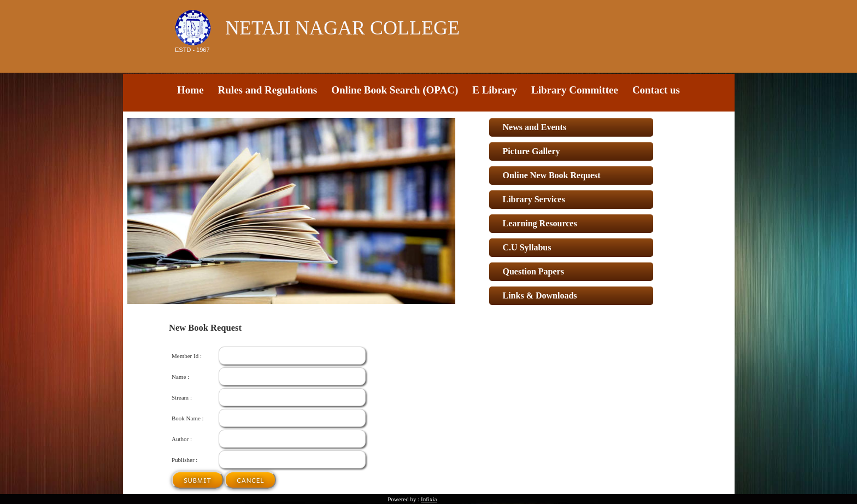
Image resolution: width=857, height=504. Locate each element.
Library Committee (575, 90)
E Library (495, 90)
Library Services (534, 199)
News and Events (535, 127)
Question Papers (533, 271)
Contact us (656, 90)
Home (190, 90)
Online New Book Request (552, 175)
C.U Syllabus (527, 247)
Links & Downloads (540, 295)
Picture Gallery (532, 151)
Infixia (429, 499)
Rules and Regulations (268, 90)
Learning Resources (540, 223)
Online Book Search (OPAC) (395, 90)
